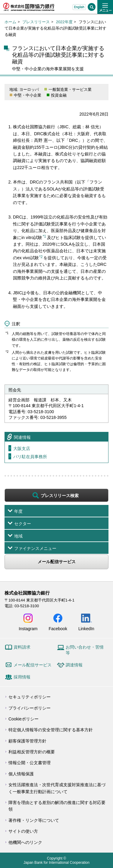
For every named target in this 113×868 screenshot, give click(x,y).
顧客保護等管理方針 (27, 741)
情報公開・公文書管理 (30, 763)
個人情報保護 (21, 774)
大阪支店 (22, 448)
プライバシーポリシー (30, 708)
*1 (44, 236)
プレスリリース (36, 22)
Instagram (28, 629)
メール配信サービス (57, 562)
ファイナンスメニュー (35, 548)
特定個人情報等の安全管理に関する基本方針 (51, 730)
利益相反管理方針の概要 (32, 752)
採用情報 (22, 677)
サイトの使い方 (23, 831)
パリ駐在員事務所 (30, 457)
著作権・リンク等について (34, 820)
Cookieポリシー (24, 719)
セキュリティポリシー (30, 697)
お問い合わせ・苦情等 (85, 650)
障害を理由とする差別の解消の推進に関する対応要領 (57, 806)
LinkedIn (86, 629)
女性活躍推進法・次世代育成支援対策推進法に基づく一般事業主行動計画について (57, 788)
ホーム (10, 22)
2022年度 (64, 22)
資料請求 (22, 647)
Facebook (58, 629)
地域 (18, 536)
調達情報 (74, 665)
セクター (23, 524)
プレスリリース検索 (60, 496)
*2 (41, 257)
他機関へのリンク (25, 842)
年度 (18, 511)
